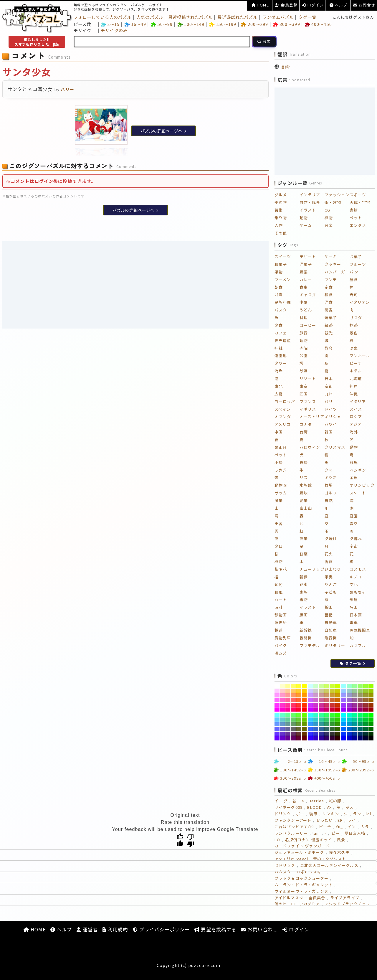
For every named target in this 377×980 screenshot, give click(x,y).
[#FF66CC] (283, 700)
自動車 (331, 622)
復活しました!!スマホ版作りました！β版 (37, 42)
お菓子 (356, 256)
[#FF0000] (304, 710)
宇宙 (354, 546)
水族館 (306, 485)
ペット (356, 218)
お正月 (281, 447)
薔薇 (329, 561)
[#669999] (288, 724)
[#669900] (304, 724)
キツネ (331, 477)
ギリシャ (333, 416)
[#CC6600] (338, 700)
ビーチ (356, 363)
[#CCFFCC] (316, 686)
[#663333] (299, 734)
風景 (279, 500)
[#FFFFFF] (277, 686)
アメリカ (283, 424)
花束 (304, 584)
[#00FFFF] (344, 715)
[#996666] (360, 700)
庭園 (354, 516)
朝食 (279, 287)
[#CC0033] (332, 710)
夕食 (279, 325)
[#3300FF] (310, 738)
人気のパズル (150, 17)
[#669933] (299, 724)
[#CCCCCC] (316, 691)
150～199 (223, 24)
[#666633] (299, 729)
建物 (304, 340)
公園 (304, 355)
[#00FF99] (355, 715)
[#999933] (366, 695)
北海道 (356, 378)
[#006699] (355, 729)
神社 (279, 348)
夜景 (304, 538)
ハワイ (331, 424)
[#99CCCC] (349, 691)
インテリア (310, 195)
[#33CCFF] (310, 720)
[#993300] (371, 705)
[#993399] (355, 705)
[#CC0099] (321, 710)
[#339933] (332, 724)
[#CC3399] (321, 705)
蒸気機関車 (360, 630)
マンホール (360, 355)
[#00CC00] (371, 720)
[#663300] (304, 734)
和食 (329, 295)
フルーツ (358, 264)
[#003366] (360, 734)
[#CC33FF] (310, 705)
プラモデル (310, 645)
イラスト (308, 210)
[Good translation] (180, 840)
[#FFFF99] (288, 686)
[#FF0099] (288, 710)
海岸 (279, 371)
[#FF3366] (294, 705)
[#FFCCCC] (283, 691)
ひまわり (333, 569)
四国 (304, 394)
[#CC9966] (327, 695)
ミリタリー (335, 645)
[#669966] (294, 724)
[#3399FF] (310, 724)
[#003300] (371, 734)
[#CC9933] (332, 695)
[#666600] (304, 729)
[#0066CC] (349, 729)
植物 (329, 218)
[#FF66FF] (277, 700)
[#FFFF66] (294, 686)
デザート (308, 256)
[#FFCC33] (299, 691)
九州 (329, 394)
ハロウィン (310, 447)
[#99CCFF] (344, 691)
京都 (329, 386)
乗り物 (281, 218)
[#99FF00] (371, 686)
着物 (304, 599)
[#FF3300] (304, 705)
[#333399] (321, 734)
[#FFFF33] (299, 686)
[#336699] (321, 729)
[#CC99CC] (316, 695)
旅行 (304, 333)
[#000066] (360, 738)
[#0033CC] (349, 734)
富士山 (306, 508)
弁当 (279, 295)
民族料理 (283, 302)
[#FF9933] (299, 695)
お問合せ (364, 5)
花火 (329, 554)
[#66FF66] (294, 715)
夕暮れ (356, 538)
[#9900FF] (344, 710)
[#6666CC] (283, 729)
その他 (281, 233)
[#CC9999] (321, 695)
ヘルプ (339, 5)
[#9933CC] (349, 705)
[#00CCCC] (349, 720)
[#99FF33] (366, 686)
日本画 (356, 615)
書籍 (354, 210)
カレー (306, 279)
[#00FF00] (371, 715)
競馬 (354, 462)
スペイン (283, 409)
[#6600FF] (277, 738)
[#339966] (327, 724)
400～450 (318, 24)
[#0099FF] (344, 724)
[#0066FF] (344, 729)
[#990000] (371, 710)
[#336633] (332, 729)
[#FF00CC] (283, 710)
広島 (279, 394)
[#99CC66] (360, 691)
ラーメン (283, 279)
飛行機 (331, 638)
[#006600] (371, 729)
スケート (358, 493)
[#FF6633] (299, 700)
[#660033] (299, 738)
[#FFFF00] (304, 686)
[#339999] (321, 724)
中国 (279, 432)
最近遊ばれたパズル (237, 17)
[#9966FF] (344, 700)
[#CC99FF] (310, 695)
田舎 (279, 523)
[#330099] (321, 738)
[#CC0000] (338, 710)
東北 (279, 386)
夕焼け (331, 538)
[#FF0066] (294, 710)
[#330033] (332, 738)
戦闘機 (306, 638)
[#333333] (332, 734)
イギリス (308, 409)
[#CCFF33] (332, 686)
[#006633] (366, 729)
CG (327, 210)
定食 (329, 287)
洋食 (329, 302)
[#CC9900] (338, 695)
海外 (354, 432)
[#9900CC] (349, 710)
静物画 (281, 615)
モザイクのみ (114, 30)
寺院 (304, 348)
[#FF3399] (288, 705)
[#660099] (288, 738)
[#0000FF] (344, 738)
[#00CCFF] (344, 720)
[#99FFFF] (344, 686)
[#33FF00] (338, 715)
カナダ (306, 424)
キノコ (356, 577)
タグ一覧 (307, 17)
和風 (279, 592)
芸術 (279, 210)
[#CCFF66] (327, 686)
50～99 (162, 24)
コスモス (358, 569)
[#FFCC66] (294, 691)
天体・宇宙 (360, 202)
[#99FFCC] (349, 686)
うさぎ (281, 470)
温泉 (354, 348)
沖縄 (354, 394)
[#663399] (288, 734)
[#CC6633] (332, 700)
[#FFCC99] (288, 691)
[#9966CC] (349, 700)
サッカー (283, 493)
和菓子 (281, 264)
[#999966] (360, 695)
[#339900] (338, 724)
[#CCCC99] (321, 691)
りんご (331, 584)
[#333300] (338, 734)
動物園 (281, 485)
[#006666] (360, 729)
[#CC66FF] (310, 700)
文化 (354, 584)
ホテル (356, 371)
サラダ (356, 317)
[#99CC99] (355, 691)
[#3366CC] (316, 729)
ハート (281, 599)
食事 (304, 287)
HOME (260, 5)
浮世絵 (281, 622)
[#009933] (366, 724)
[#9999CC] (349, 695)
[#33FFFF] (310, 715)
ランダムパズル (278, 17)
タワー (281, 363)
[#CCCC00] (338, 691)
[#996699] (355, 700)
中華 (304, 302)
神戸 (354, 386)
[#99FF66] (360, 686)
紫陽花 (281, 569)
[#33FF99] (321, 715)
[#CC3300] (338, 705)
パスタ (281, 310)
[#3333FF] (310, 734)
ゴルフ (331, 493)
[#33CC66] (327, 720)
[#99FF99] (355, 686)
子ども (331, 592)
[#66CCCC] (283, 720)
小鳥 (279, 462)
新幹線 (306, 630)
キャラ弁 (308, 295)
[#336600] (338, 729)
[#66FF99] (288, 715)
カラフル (358, 645)
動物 (304, 218)
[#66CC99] (288, 720)
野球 (304, 493)
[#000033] (366, 738)
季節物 (281, 202)
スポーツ (358, 195)
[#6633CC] (283, 734)
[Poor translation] (191, 840)
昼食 (354, 279)
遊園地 (281, 355)
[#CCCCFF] (310, 691)
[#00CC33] (366, 720)
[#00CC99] (355, 720)
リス (304, 477)
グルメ (281, 195)
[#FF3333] (299, 705)
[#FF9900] (304, 695)
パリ (329, 401)
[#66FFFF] (277, 715)
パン (354, 272)
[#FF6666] (294, 700)
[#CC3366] (327, 705)
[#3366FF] (310, 729)
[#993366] (360, 705)
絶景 (304, 500)
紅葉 (304, 554)
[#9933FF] (344, 705)
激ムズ (281, 653)
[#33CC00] (338, 720)
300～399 (286, 24)
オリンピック (362, 485)
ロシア (356, 416)
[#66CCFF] (277, 720)
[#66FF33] (299, 715)
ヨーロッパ (285, 401)
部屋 (354, 599)
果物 (279, 272)
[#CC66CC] (316, 700)
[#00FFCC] (349, 715)
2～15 (110, 24)
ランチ (331, 279)
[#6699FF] (277, 724)
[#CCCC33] (332, 691)
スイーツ (283, 256)
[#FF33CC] (283, 705)
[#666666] (294, 729)
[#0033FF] (344, 734)
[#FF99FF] (277, 695)
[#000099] (355, 738)
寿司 (354, 295)
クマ (329, 470)
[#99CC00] (371, 691)
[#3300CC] (316, 738)
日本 (329, 378)
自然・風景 (310, 202)
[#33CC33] (332, 720)
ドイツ (331, 409)
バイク (281, 645)
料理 (304, 317)
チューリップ (312, 569)
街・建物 (333, 202)
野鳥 (304, 462)
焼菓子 (331, 317)
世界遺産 (283, 340)
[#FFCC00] (304, 691)
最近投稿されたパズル (190, 17)
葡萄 (279, 584)
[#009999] (355, 724)
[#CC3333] (332, 705)
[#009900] (371, 724)
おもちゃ (358, 592)
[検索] (264, 42)
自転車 (331, 630)
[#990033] (366, 710)
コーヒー (308, 325)
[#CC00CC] (316, 710)
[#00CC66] (360, 720)
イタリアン (360, 302)
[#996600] (371, 700)
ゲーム (306, 225)
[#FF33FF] (277, 705)
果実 (329, 577)
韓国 (329, 432)
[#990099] (355, 710)
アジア (356, 424)
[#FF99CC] (283, 695)
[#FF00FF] (277, 710)
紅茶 (329, 325)
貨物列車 (283, 638)
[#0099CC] (349, 724)
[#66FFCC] (283, 715)
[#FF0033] (299, 710)
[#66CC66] (294, 720)
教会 (329, 348)
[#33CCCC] (316, 720)
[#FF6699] (288, 700)
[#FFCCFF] (277, 691)
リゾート (308, 378)
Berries (316, 801)
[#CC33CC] (316, 705)
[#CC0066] (327, 710)
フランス (308, 401)
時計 (279, 607)
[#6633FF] (277, 734)
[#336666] (327, 729)
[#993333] (366, 705)
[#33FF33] (332, 715)
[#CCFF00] (338, 686)
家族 (304, 592)
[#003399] (355, 734)
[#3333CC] (316, 734)
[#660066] (294, 738)
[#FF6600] (304, 700)
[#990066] (360, 710)
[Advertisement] (135, 285)
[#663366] (294, 734)
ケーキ (331, 256)
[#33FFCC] (316, 715)
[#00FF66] (360, 715)
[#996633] (366, 700)
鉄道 (279, 630)
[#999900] (371, 695)
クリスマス (335, 447)
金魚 (354, 477)
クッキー (333, 264)
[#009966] (360, 724)
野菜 (304, 272)
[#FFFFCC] (283, 686)
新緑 (304, 577)
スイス (356, 409)
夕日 (279, 546)
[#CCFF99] (321, 686)
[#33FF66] (327, 715)
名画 (354, 607)
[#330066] (327, 738)
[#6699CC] (283, 724)
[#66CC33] (299, 720)
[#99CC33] (366, 691)
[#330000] (338, 738)
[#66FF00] (304, 715)
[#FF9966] (294, 695)
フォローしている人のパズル (103, 17)
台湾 (304, 432)
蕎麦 (329, 310)
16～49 (135, 24)
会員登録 (286, 5)
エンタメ (358, 225)
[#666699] (288, 729)
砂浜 (304, 371)
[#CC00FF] (310, 710)
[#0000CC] (349, 738)
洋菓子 (306, 264)
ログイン (313, 5)
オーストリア (312, 416)
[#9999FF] (344, 695)
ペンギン (358, 470)
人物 (279, 225)
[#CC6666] (327, 700)
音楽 (329, 225)
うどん (306, 310)
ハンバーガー (337, 272)
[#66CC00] (304, 720)
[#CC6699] (321, 700)
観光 (329, 333)
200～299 (255, 24)
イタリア (358, 401)
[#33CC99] (321, 720)
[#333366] (327, 734)
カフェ (281, 333)
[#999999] (355, 695)
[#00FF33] (366, 715)
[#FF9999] (288, 695)
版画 (304, 615)
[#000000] (371, 738)
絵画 (329, 607)
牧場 (329, 485)
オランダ (283, 416)
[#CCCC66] (327, 691)
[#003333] (366, 734)
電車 (354, 622)
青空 (354, 523)
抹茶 (354, 325)
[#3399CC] (316, 724)
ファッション (337, 195)
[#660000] (304, 738)
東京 (304, 386)
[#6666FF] (277, 729)
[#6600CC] (283, 738)
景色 (354, 333)
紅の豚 (335, 801)
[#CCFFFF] (310, 686)
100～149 (191, 24)
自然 (329, 500)
